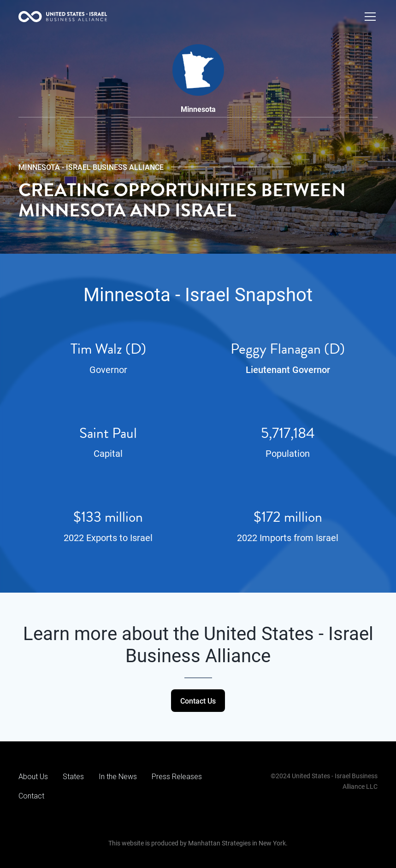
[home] (63, 17)
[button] (368, 17)
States (73, 777)
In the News (118, 777)
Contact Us (198, 701)
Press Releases (177, 777)
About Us (33, 777)
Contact (31, 796)
